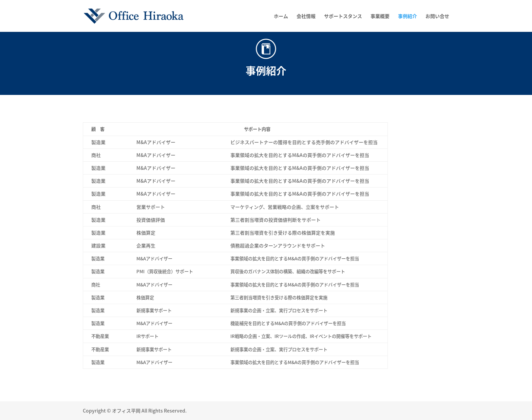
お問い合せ (437, 16)
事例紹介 (407, 16)
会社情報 (306, 16)
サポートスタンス (343, 16)
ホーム (281, 16)
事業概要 (380, 16)
